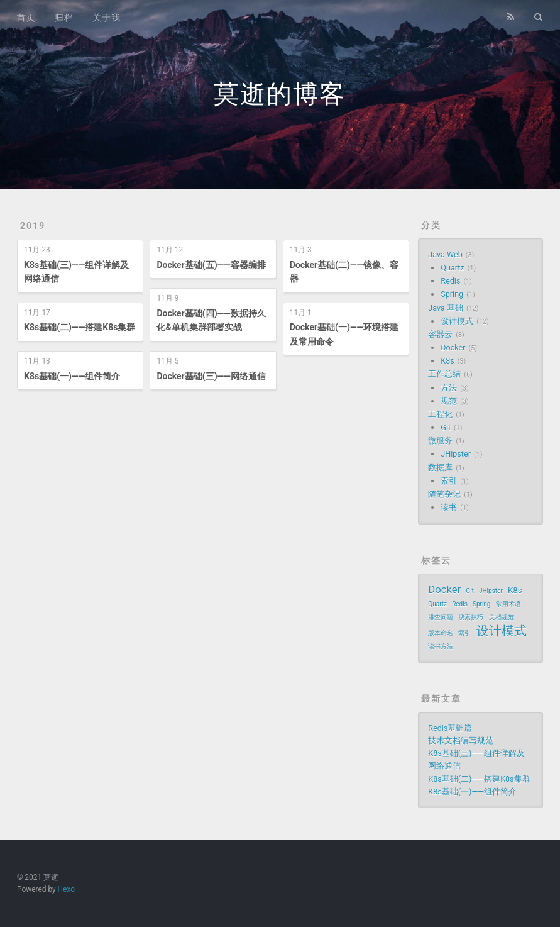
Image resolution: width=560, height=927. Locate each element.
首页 (26, 18)
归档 (64, 18)
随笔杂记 (444, 494)
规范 (449, 401)
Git (446, 427)
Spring (452, 294)
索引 (449, 481)
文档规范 (502, 617)
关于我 (107, 18)
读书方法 (441, 646)
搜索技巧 (471, 617)
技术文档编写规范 (461, 741)
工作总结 (444, 374)
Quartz (452, 268)
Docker (453, 347)
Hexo (66, 889)
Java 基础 (446, 308)
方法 (449, 388)
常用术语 (508, 604)
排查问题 (441, 617)
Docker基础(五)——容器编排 (211, 265)
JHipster (456, 454)
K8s (447, 361)
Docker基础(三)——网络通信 (211, 376)
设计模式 (457, 321)
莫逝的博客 (280, 94)
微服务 (440, 441)
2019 (33, 226)
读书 (449, 507)
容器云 (440, 334)
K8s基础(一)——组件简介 (72, 376)
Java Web (445, 254)
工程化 (440, 414)
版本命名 (441, 633)
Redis (450, 281)
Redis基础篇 (450, 728)
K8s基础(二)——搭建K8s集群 (80, 327)
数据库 (440, 468)
